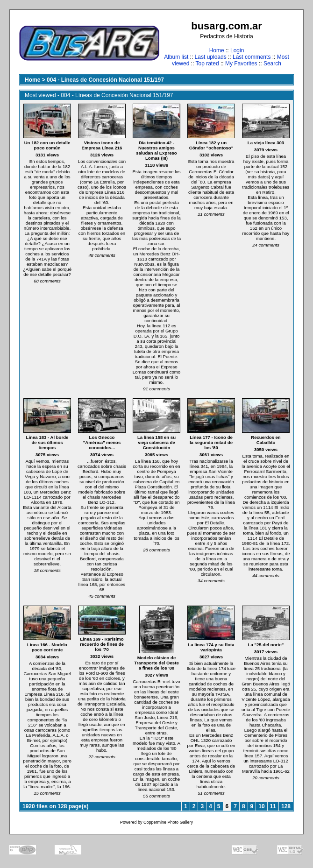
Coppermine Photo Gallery (168, 822)
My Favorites (241, 64)
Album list (176, 57)
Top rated (207, 64)
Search (272, 64)
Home (217, 50)
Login (237, 50)
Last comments (252, 57)
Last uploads (211, 57)
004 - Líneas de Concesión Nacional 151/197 (105, 80)
